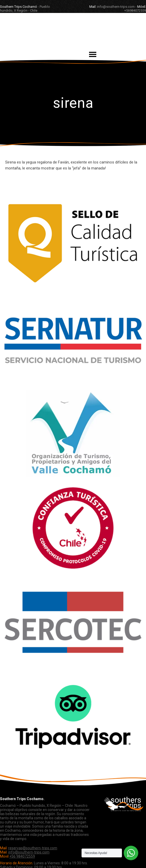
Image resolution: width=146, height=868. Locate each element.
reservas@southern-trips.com (33, 848)
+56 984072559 (22, 856)
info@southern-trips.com (29, 852)
